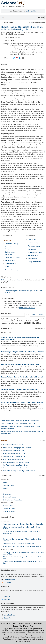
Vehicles (8, 267)
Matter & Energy (8, 240)
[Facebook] (11, 58)
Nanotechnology (10, 261)
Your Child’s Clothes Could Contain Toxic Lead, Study (18, 424)
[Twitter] (14, 58)
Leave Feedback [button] (9, 615)
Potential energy (33, 243)
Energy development (34, 262)
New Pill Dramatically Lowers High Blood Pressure (19, 471)
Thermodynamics (10, 264)
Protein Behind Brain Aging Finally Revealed (17, 448)
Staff (14, 624)
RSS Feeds (8, 583)
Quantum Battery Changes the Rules (14, 456)
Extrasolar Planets (9, 485)
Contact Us (8, 618)
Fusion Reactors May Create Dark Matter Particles (19, 544)
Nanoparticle (32, 249)
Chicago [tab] (40, 315)
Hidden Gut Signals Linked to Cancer (15, 454)
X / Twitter (7, 599)
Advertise (29, 624)
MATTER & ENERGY (7, 491)
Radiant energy (33, 255)
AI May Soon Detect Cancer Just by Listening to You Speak (20, 421)
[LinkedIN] (20, 58)
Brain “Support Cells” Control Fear (14, 459)
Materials (4, 280)
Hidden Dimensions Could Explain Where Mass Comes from (22, 546)
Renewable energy (34, 246)
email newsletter (31, 11)
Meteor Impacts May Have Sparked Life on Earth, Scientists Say (23, 524)
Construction (7, 494)
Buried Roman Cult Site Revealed (13, 445)
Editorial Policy (18, 626)
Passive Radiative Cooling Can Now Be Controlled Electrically (22, 377)
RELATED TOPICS (7, 236)
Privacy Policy (39, 624)
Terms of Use (29, 626)
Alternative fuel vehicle (35, 252)
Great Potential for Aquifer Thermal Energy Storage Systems (22, 402)
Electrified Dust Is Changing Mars (13, 451)
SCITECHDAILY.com (14, 416)
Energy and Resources (12, 257)
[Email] (23, 58)
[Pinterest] (17, 58)
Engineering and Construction (10, 253)
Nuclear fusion (32, 259)
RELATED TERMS (30, 236)
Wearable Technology (12, 270)
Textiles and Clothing (11, 244)
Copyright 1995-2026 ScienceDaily (15, 629)
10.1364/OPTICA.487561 (27, 308)
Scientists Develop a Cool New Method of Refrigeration (20, 390)
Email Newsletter (9, 580)
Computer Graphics (9, 512)
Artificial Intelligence (9, 509)
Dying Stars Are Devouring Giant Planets (16, 462)
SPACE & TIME (5, 479)
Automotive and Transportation (10, 248)
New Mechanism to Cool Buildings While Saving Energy (20, 364)
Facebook (7, 596)
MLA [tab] (27, 315)
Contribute (21, 624)
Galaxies (5, 488)
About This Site (6, 624)
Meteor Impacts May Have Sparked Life (15, 468)
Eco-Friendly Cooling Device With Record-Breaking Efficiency (22, 352)
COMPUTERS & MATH (7, 503)
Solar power (32, 240)
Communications (8, 506)
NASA (5, 482)
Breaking (4, 440)
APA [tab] (33, 315)
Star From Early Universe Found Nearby (15, 465)
